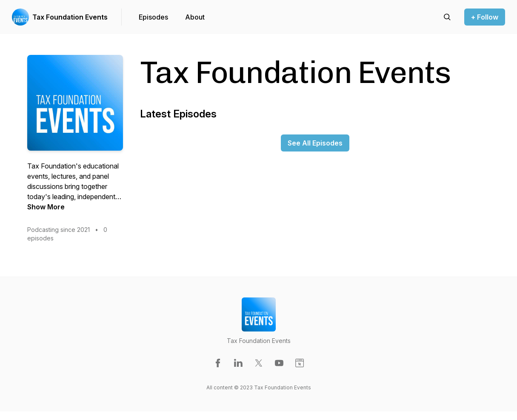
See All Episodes (315, 143)
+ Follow (485, 17)
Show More (46, 207)
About (195, 17)
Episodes (153, 17)
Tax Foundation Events (70, 17)
